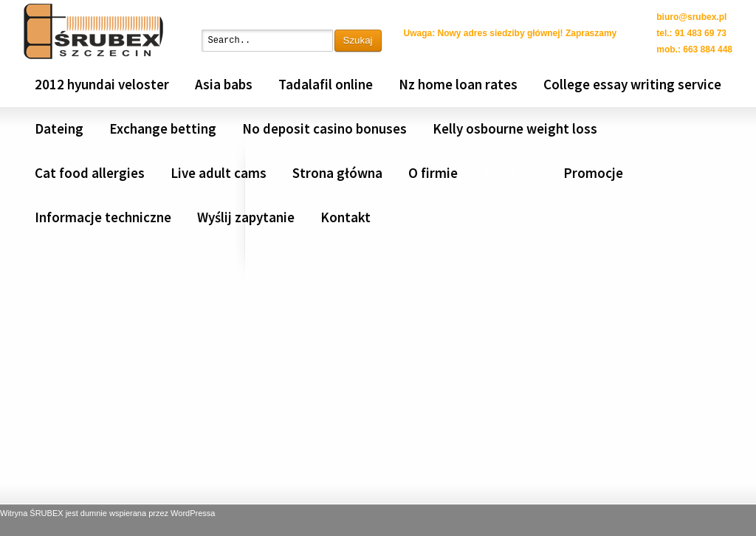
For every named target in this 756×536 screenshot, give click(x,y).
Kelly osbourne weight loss (515, 128)
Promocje (593, 173)
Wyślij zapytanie (246, 217)
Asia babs (224, 84)
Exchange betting (163, 128)
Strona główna (337, 173)
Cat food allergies (90, 173)
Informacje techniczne (103, 217)
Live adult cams (219, 173)
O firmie (433, 173)
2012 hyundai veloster (102, 84)
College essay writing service (632, 84)
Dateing (59, 128)
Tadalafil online (326, 84)
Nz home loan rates (458, 84)
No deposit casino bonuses (324, 128)
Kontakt (346, 217)
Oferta (504, 173)
